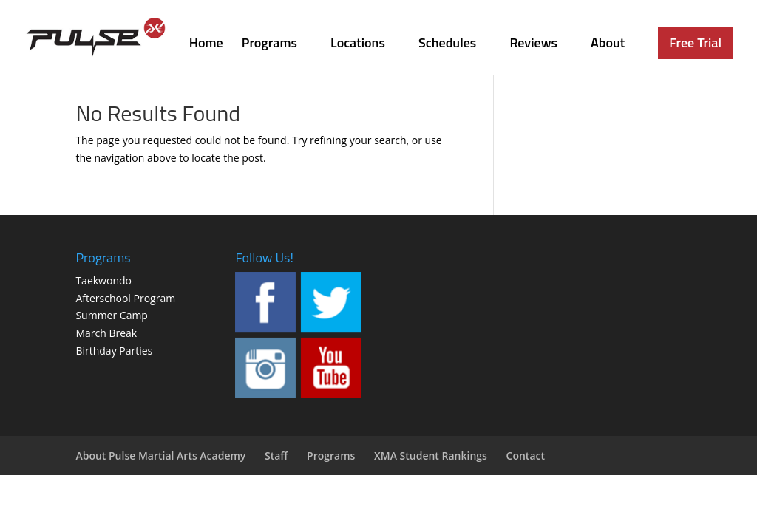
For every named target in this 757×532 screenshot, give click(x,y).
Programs (269, 45)
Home (206, 45)
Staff (276, 456)
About (608, 45)
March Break (106, 333)
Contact (526, 456)
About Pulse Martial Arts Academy (160, 456)
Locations (358, 45)
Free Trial (695, 42)
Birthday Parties (114, 351)
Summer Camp (112, 315)
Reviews (533, 45)
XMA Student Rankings (431, 456)
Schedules (447, 45)
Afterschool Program (125, 298)
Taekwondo (103, 280)
